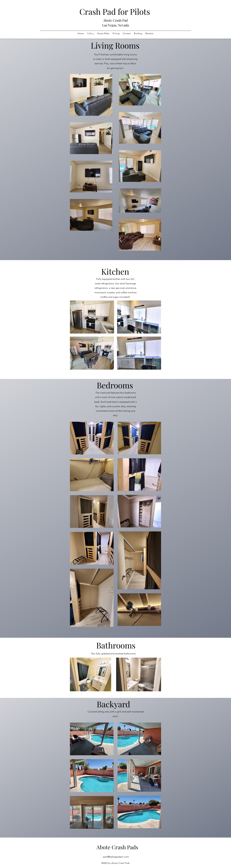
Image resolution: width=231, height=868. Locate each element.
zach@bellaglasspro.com (116, 857)
